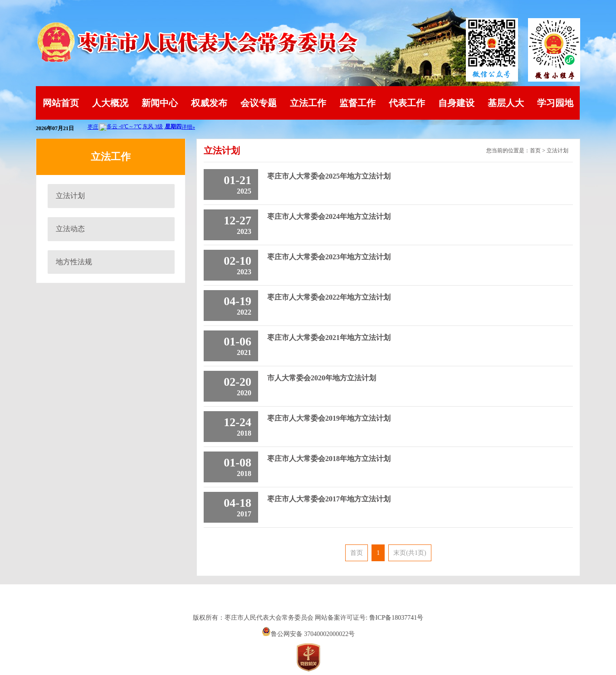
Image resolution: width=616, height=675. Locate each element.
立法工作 (308, 103)
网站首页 (61, 103)
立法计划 (70, 196)
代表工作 (407, 103)
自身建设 (456, 103)
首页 (535, 151)
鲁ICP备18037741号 (396, 618)
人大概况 (110, 103)
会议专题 (259, 103)
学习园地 (555, 103)
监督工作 (357, 103)
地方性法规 (74, 262)
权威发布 (209, 103)
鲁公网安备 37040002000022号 (308, 634)
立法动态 (70, 229)
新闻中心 (160, 103)
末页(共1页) (410, 553)
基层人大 (506, 103)
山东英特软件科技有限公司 (308, 601)
